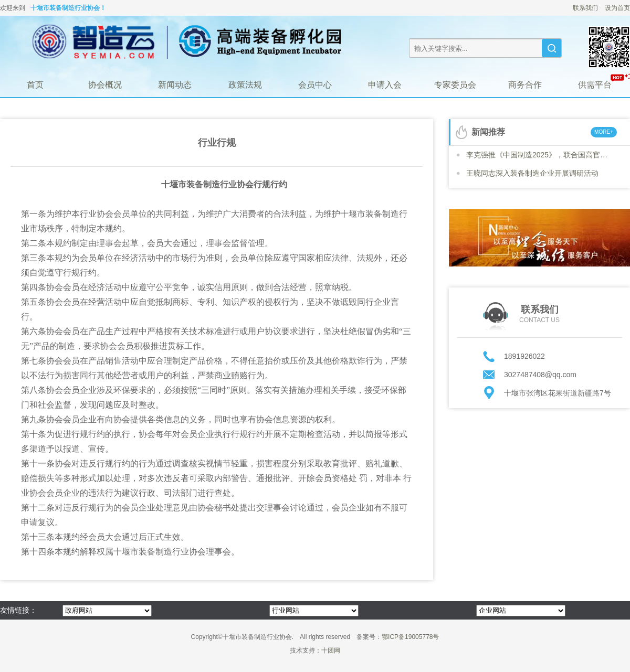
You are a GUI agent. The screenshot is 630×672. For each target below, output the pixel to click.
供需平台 (595, 85)
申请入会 (385, 85)
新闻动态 (175, 85)
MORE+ (604, 132)
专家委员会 (455, 85)
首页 (35, 85)
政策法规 (245, 85)
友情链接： (18, 610)
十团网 (331, 650)
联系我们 (585, 8)
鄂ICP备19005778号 (410, 637)
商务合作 (525, 85)
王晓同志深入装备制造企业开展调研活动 (532, 173)
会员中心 (315, 85)
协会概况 (105, 85)
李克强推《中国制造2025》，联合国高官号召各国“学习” (540, 155)
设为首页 (617, 8)
